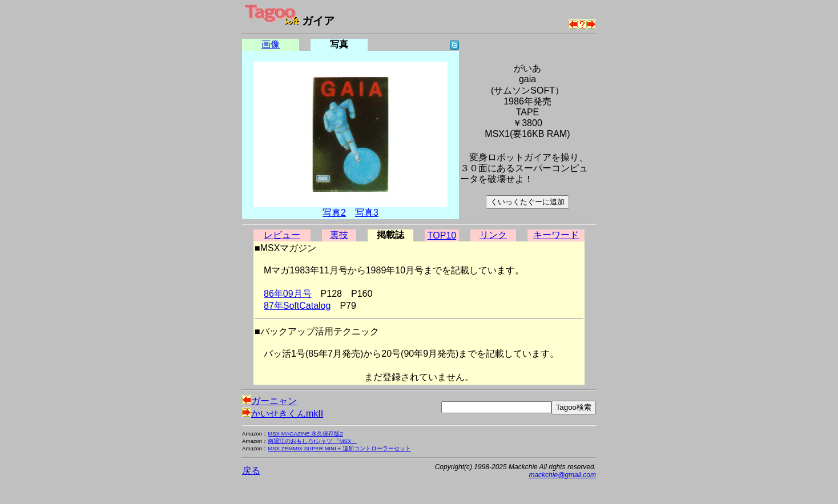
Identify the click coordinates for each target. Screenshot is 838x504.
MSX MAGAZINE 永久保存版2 (305, 434)
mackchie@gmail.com (562, 475)
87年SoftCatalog (297, 306)
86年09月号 (288, 294)
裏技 (339, 235)
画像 (271, 44)
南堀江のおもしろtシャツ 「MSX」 (312, 441)
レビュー (282, 235)
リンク (493, 235)
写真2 (334, 213)
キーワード (556, 235)
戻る (251, 471)
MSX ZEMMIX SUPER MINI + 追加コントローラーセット (339, 448)
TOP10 (442, 235)
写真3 (367, 213)
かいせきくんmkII (283, 414)
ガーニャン (269, 401)
